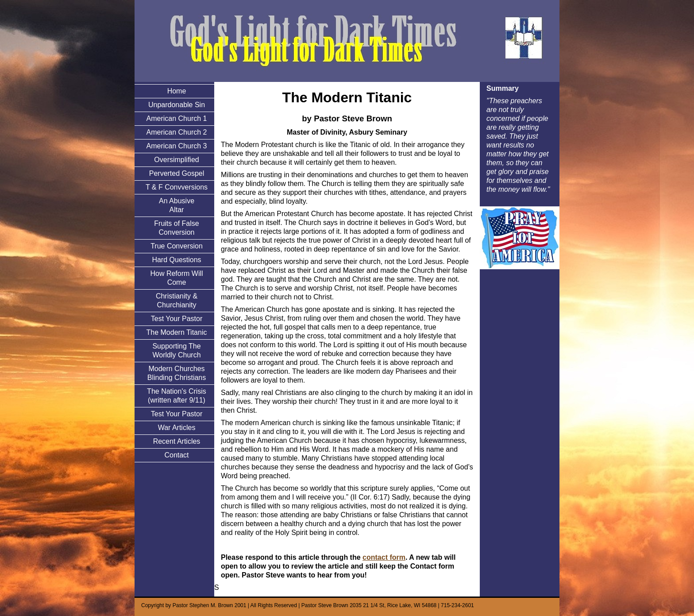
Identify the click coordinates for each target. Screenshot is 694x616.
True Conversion (177, 246)
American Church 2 (177, 132)
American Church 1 (177, 118)
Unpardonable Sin (177, 105)
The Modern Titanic (177, 332)
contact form (384, 557)
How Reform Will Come (176, 278)
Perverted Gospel (177, 173)
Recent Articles (177, 441)
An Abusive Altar (177, 205)
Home (177, 91)
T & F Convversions (177, 187)
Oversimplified (176, 160)
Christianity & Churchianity (177, 300)
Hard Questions (176, 260)
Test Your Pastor (177, 319)
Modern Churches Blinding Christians (177, 373)
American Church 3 (177, 146)
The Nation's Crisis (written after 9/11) (177, 396)
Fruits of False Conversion (176, 228)
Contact (176, 455)
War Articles (177, 428)
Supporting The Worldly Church (176, 351)
